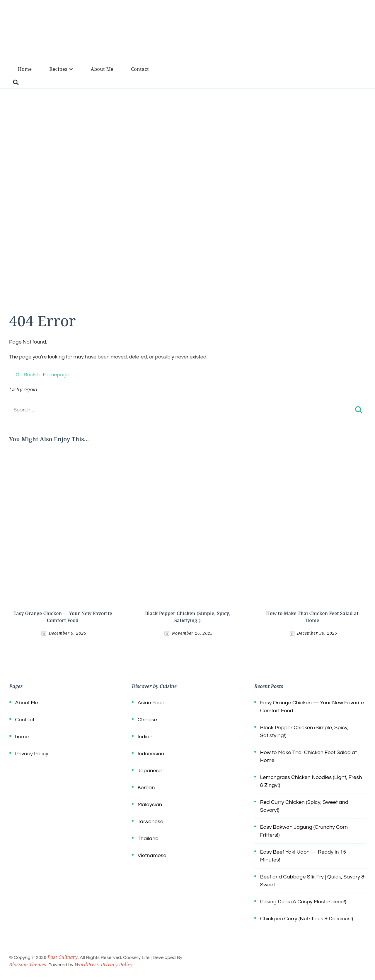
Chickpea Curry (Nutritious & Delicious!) (307, 919)
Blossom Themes (28, 964)
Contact (140, 69)
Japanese (150, 771)
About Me (102, 69)
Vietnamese (152, 855)
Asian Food (151, 703)
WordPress (87, 964)
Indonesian (151, 754)
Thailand (148, 839)
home (22, 737)
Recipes (58, 69)
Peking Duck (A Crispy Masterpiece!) (303, 902)
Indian (145, 737)
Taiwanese (150, 822)
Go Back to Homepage (39, 375)
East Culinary (63, 957)
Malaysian (150, 805)
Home (25, 69)
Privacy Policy (32, 754)
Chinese (148, 720)
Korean (146, 788)
